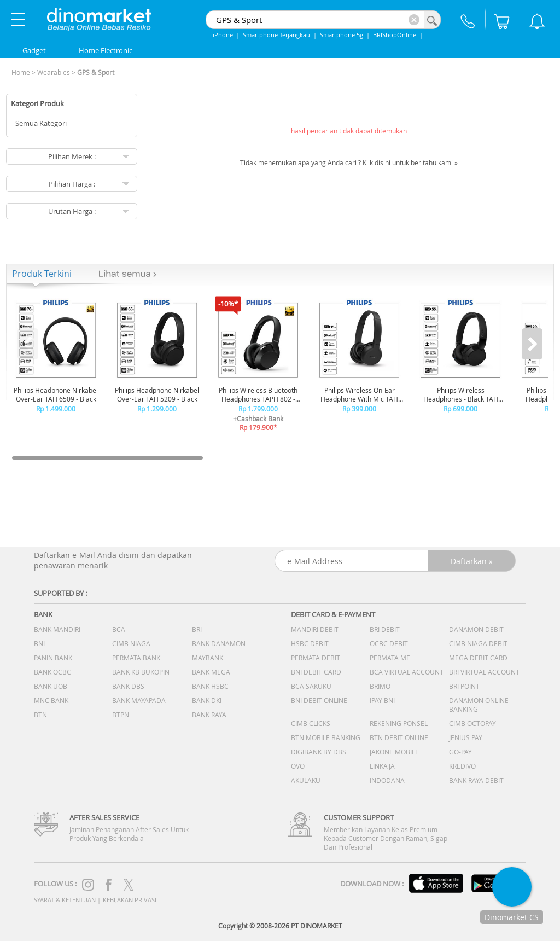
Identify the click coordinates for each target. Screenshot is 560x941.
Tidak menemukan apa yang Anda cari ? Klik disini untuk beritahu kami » (349, 162)
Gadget (34, 50)
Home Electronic (106, 50)
